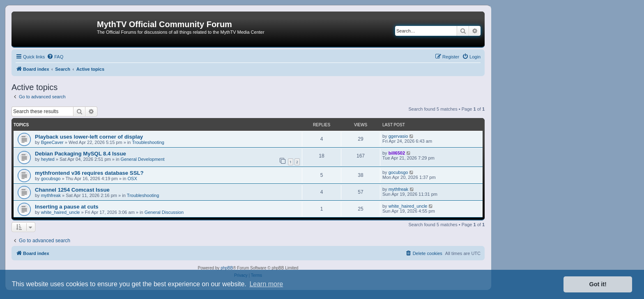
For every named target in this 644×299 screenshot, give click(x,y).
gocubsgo (51, 178)
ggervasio (398, 136)
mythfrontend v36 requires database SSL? (89, 173)
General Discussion (164, 212)
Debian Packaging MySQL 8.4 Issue (80, 154)
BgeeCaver (52, 142)
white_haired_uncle (61, 212)
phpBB (227, 268)
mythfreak (51, 195)
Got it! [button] (598, 284)
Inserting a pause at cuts (67, 207)
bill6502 (397, 153)
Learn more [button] (266, 284)
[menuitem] (55, 57)
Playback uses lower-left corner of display (89, 137)
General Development (143, 159)
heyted (48, 159)
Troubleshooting (148, 142)
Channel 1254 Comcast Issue (72, 190)
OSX (132, 178)
